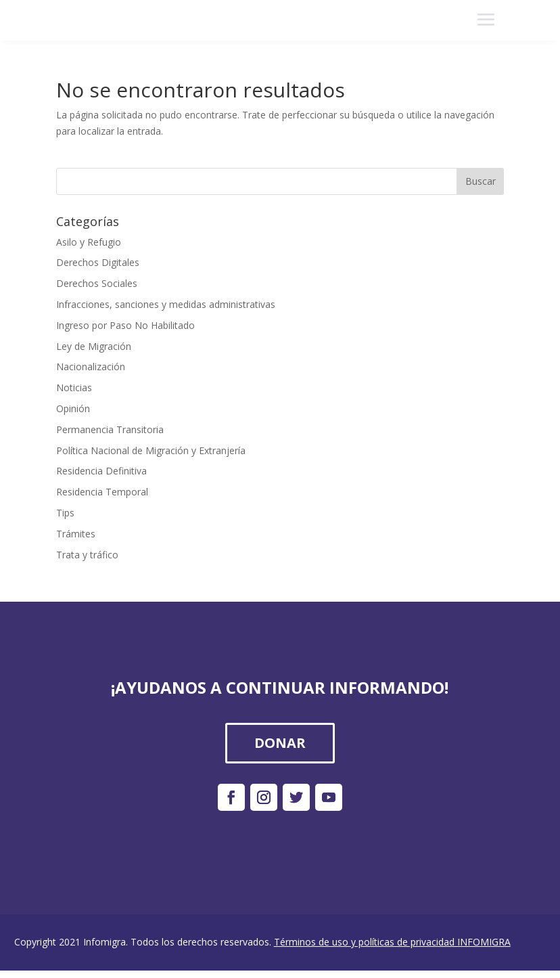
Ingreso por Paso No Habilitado (125, 325)
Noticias (74, 387)
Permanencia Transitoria (110, 429)
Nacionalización (91, 366)
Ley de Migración (94, 346)
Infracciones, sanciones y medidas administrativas (166, 304)
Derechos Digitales (98, 262)
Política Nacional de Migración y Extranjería (151, 450)
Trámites (76, 534)
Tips (65, 513)
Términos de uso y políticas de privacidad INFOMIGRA (392, 942)
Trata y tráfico (87, 555)
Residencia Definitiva (101, 471)
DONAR (280, 743)
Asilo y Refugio (89, 242)
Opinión (73, 408)
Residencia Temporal (102, 492)
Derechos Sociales (97, 283)
